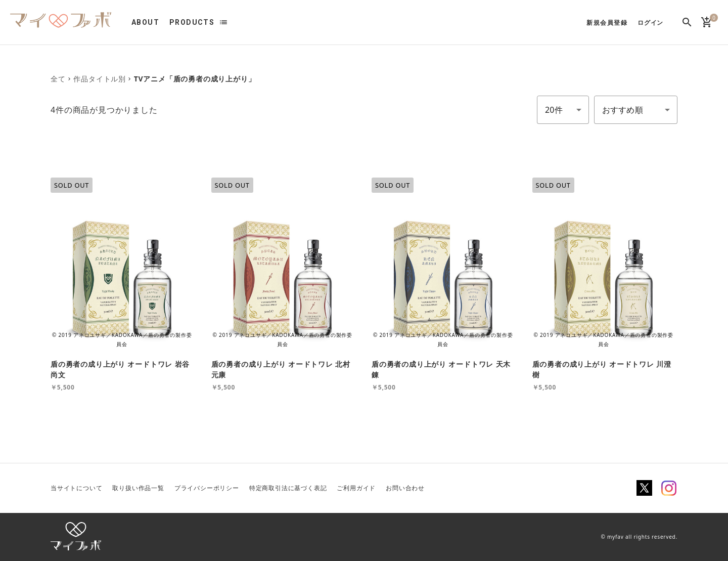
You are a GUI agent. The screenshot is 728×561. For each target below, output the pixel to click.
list (223, 22)
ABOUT (145, 22)
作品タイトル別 (100, 79)
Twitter (645, 488)
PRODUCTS (192, 22)
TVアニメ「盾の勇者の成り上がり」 (195, 79)
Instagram (669, 488)
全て (58, 79)
